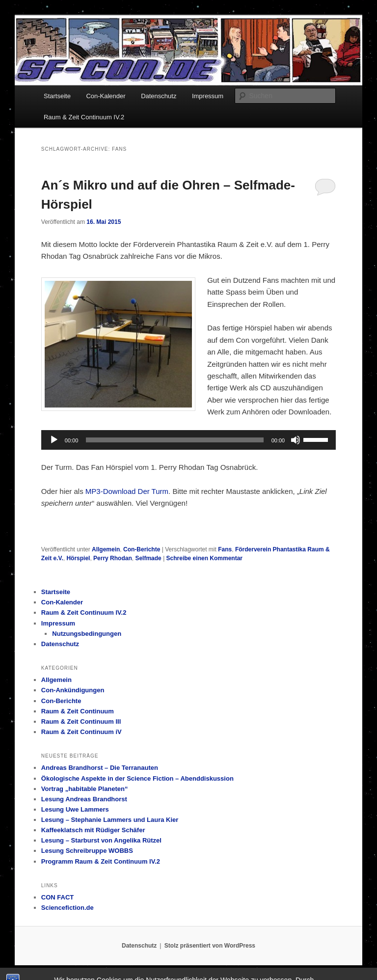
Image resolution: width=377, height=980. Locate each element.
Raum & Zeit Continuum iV (81, 732)
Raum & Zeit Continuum (78, 711)
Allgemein (106, 549)
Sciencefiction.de (67, 908)
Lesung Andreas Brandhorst (84, 799)
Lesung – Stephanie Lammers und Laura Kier (110, 820)
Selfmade (148, 558)
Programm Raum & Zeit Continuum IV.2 (101, 861)
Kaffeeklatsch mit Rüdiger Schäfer (93, 830)
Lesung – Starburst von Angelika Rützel (101, 840)
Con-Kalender (106, 96)
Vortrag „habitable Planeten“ (85, 789)
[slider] (175, 440)
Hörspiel (78, 558)
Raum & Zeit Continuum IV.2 (84, 117)
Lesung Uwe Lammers (75, 809)
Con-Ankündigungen (73, 690)
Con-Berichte (142, 549)
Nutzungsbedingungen (87, 634)
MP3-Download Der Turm (127, 491)
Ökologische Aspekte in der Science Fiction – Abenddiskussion (137, 778)
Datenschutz (159, 96)
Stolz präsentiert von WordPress (210, 946)
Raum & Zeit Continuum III (81, 721)
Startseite (57, 96)
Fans (225, 549)
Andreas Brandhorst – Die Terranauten (100, 768)
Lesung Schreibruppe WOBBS (87, 851)
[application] (188, 440)
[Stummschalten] (296, 440)
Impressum (208, 96)
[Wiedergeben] (54, 440)
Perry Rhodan (113, 558)
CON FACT (57, 897)
